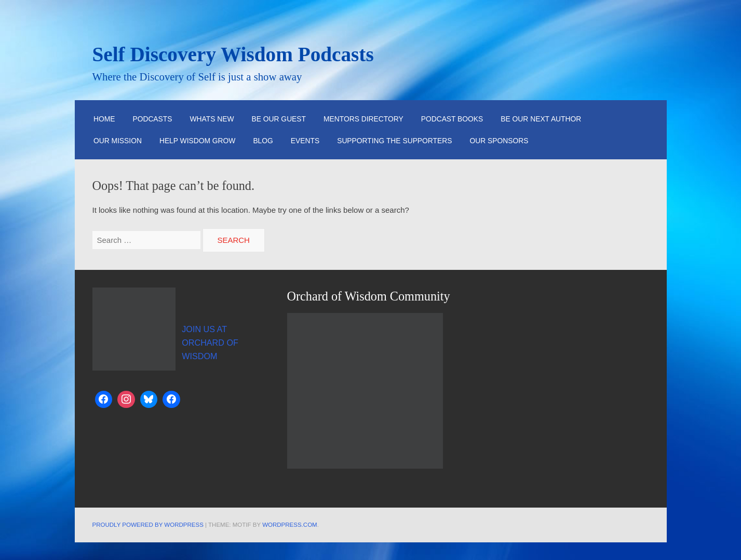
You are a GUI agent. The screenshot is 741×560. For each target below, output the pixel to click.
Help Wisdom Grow (198, 141)
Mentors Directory (363, 119)
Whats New (212, 119)
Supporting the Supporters (394, 141)
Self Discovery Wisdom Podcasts (233, 54)
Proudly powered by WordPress (148, 525)
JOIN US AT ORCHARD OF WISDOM (210, 343)
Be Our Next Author (541, 119)
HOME (104, 119)
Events (305, 141)
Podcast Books (452, 119)
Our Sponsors (499, 141)
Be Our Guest (279, 119)
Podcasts (152, 119)
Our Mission (118, 141)
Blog (263, 141)
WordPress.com (290, 525)
